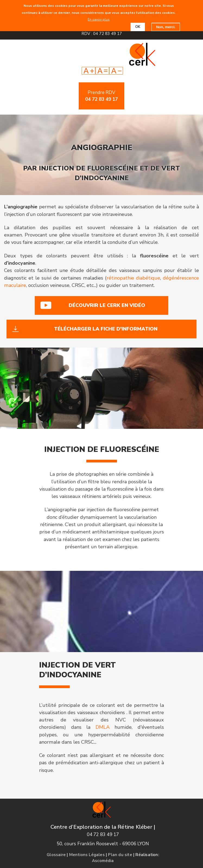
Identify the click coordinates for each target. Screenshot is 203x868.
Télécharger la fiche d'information (106, 329)
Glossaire (56, 855)
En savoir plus (99, 20)
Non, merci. (166, 27)
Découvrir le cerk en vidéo (107, 305)
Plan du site (120, 855)
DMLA (103, 727)
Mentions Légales (87, 855)
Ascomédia (103, 861)
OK (138, 27)
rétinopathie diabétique (133, 278)
